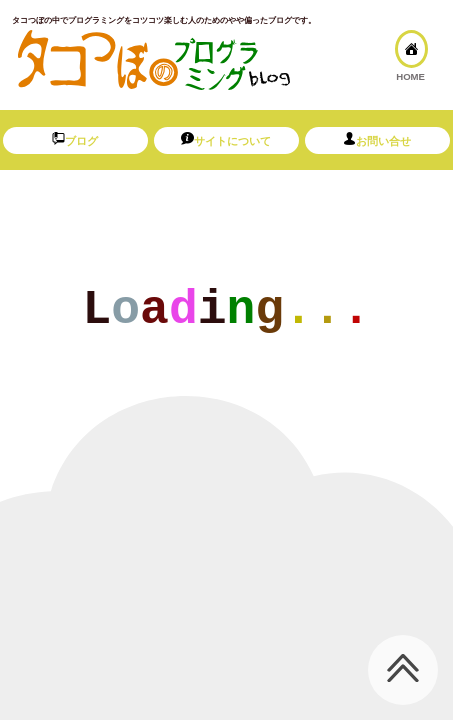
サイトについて (226, 139)
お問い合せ (377, 139)
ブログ (75, 139)
